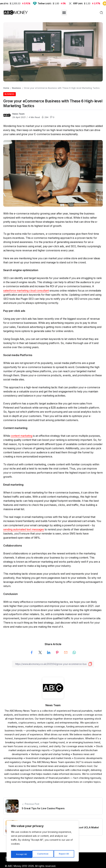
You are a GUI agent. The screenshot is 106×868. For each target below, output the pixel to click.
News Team (18, 114)
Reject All (43, 854)
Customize (22, 854)
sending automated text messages (24, 529)
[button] (64, 13)
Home (6, 88)
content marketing (21, 436)
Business (17, 88)
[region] (43, 842)
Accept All (64, 854)
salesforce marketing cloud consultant (26, 291)
